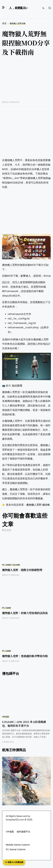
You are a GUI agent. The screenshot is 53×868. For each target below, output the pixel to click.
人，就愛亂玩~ (18, 8)
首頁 (4, 23)
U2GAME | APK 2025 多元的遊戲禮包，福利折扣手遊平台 (24, 724)
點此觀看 (17, 386)
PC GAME (7, 608)
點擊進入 (26, 276)
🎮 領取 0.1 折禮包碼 (14, 862)
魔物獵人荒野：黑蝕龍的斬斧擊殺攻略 (25, 656)
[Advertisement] (26, 81)
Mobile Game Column (18, 845)
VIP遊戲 (6, 717)
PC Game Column (11, 565)
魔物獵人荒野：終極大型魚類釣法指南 (25, 613)
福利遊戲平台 (23, 832)
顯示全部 (7, 530)
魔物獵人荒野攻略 (18, 24)
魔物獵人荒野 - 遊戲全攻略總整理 (22, 570)
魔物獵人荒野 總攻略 (38, 505)
